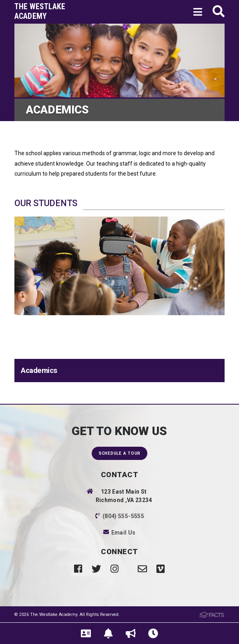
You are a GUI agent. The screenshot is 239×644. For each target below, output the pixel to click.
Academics (39, 371)
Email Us (124, 533)
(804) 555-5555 (123, 516)
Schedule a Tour (119, 453)
